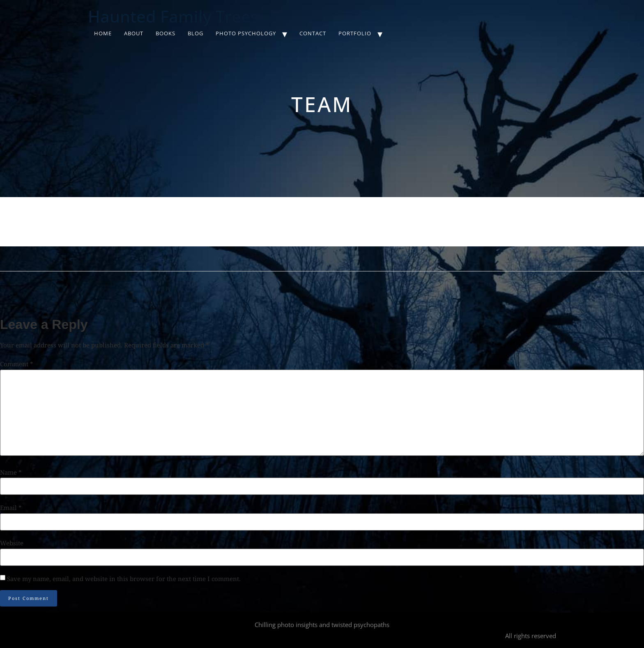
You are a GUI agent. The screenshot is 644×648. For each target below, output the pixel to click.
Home (103, 33)
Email (11, 508)
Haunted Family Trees (173, 16)
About (134, 33)
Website (12, 543)
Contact (313, 33)
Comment (17, 364)
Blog (195, 33)
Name (11, 472)
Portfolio (355, 33)
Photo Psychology (246, 33)
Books (166, 33)
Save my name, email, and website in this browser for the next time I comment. (124, 579)
